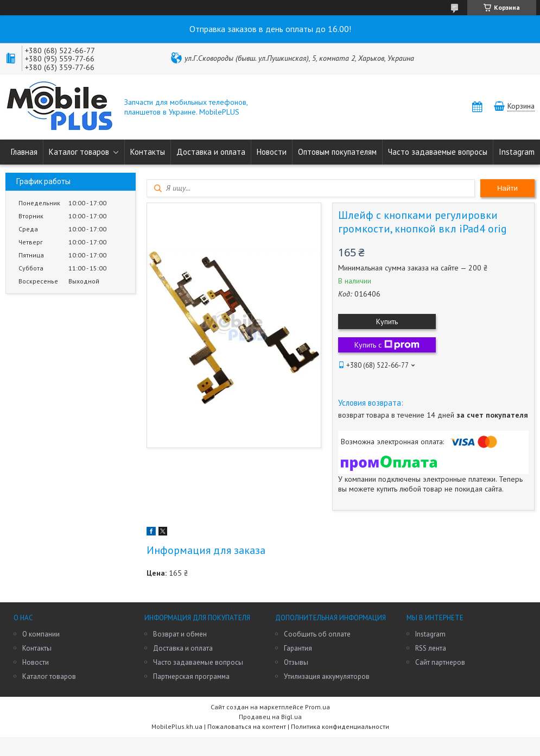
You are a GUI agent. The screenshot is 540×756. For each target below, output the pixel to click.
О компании (41, 634)
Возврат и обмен (180, 634)
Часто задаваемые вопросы (438, 152)
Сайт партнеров (440, 662)
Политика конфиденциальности (340, 726)
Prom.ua (317, 707)
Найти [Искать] (507, 188)
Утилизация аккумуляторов (327, 676)
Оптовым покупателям (337, 152)
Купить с (387, 345)
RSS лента (431, 648)
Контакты (148, 152)
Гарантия (298, 648)
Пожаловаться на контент (247, 726)
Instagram (517, 152)
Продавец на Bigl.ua (270, 717)
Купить (387, 322)
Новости (272, 152)
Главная (24, 152)
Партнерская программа (191, 676)
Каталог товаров (79, 152)
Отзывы (296, 662)
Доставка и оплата (211, 152)
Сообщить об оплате (317, 634)
